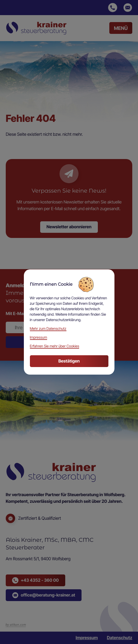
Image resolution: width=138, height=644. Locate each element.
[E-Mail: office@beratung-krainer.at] (128, 8)
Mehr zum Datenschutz (48, 329)
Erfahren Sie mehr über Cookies (55, 346)
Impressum (87, 638)
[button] (113, 8)
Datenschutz (120, 638)
